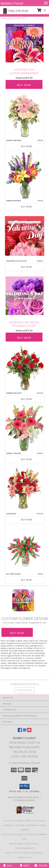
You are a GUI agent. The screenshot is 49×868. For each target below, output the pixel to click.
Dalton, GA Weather (12, 834)
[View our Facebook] (20, 731)
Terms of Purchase (32, 853)
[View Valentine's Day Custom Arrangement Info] (25, 43)
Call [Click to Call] (8, 865)
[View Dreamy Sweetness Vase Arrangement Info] (25, 115)
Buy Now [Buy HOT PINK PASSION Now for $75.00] (26, 580)
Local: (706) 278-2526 (25, 756)
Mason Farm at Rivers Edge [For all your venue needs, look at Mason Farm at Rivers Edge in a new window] (24, 797)
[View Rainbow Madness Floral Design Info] (25, 176)
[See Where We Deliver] (25, 690)
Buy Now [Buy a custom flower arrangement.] (17, 633)
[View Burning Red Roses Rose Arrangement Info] (25, 368)
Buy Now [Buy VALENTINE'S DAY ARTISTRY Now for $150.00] (26, 267)
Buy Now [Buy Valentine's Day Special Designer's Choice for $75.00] (24, 338)
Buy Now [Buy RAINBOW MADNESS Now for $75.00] (26, 207)
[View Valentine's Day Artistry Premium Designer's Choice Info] (25, 236)
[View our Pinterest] (29, 731)
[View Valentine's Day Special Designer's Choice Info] (25, 296)
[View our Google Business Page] (25, 731)
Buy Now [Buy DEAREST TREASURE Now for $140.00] (26, 459)
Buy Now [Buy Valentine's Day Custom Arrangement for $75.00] (24, 85)
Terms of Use (25, 857)
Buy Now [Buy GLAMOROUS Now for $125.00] (26, 520)
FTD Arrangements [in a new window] (24, 800)
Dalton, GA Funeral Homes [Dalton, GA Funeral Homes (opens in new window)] (18, 821)
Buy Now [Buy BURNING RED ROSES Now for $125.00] (26, 399)
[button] (41, 11)
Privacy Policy (13, 853)
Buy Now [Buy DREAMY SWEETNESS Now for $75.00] (26, 146)
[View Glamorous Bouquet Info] (25, 489)
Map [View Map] (25, 865)
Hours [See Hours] (41, 865)
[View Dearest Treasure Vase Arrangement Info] (25, 428)
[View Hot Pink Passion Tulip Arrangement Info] (25, 549)
